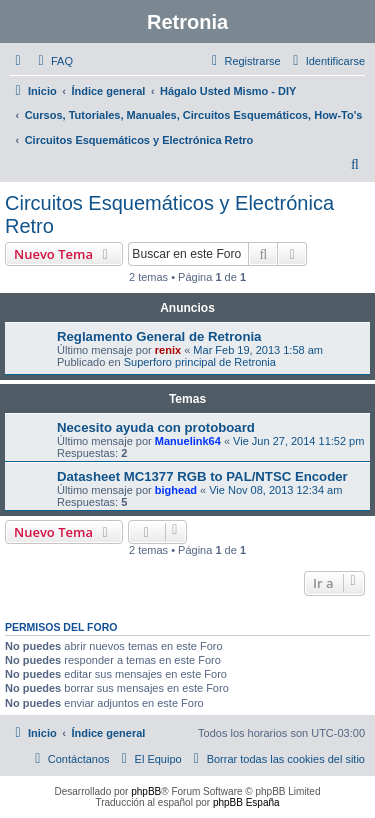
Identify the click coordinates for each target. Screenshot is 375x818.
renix (168, 350)
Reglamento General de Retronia (159, 336)
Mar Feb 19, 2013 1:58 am (258, 350)
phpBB (146, 791)
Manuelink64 (188, 441)
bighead (176, 490)
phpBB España (246, 802)
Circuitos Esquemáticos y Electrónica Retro (169, 214)
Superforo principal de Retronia (200, 362)
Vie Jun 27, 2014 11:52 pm (298, 441)
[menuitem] (53, 61)
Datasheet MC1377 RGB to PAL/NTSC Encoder (202, 476)
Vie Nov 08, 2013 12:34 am (275, 490)
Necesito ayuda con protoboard (156, 427)
